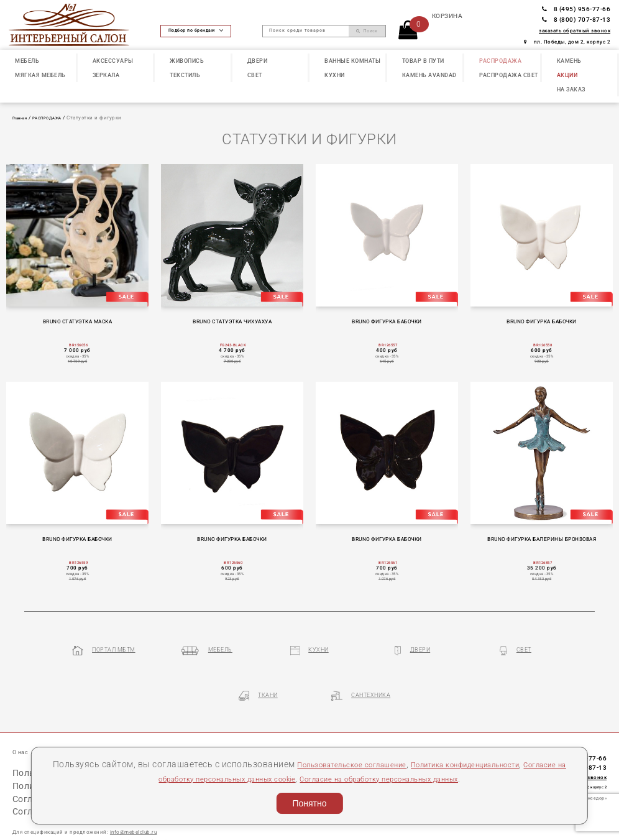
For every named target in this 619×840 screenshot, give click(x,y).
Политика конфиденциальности (501, 764)
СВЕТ (255, 75)
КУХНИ (335, 75)
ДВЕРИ (258, 61)
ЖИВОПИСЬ (187, 61)
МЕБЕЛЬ (27, 61)
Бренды (154, 719)
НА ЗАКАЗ (571, 90)
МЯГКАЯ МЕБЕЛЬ (40, 75)
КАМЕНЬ (569, 61)
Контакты (231, 719)
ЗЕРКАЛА (106, 75)
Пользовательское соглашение (359, 764)
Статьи (50, 719)
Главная (23, 118)
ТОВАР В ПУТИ (423, 61)
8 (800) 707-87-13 (576, 20)
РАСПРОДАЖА (500, 61)
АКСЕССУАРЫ (113, 61)
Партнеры (191, 719)
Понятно (309, 803)
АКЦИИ (567, 75)
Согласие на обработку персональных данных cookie (205, 778)
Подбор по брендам (196, 30)
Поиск (367, 31)
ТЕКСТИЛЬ (185, 75)
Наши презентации (101, 719)
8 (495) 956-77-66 (576, 9)
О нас (22, 719)
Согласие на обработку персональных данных (426, 778)
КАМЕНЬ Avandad (429, 75)
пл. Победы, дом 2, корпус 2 (567, 42)
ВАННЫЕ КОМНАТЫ (352, 61)
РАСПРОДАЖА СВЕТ (509, 75)
